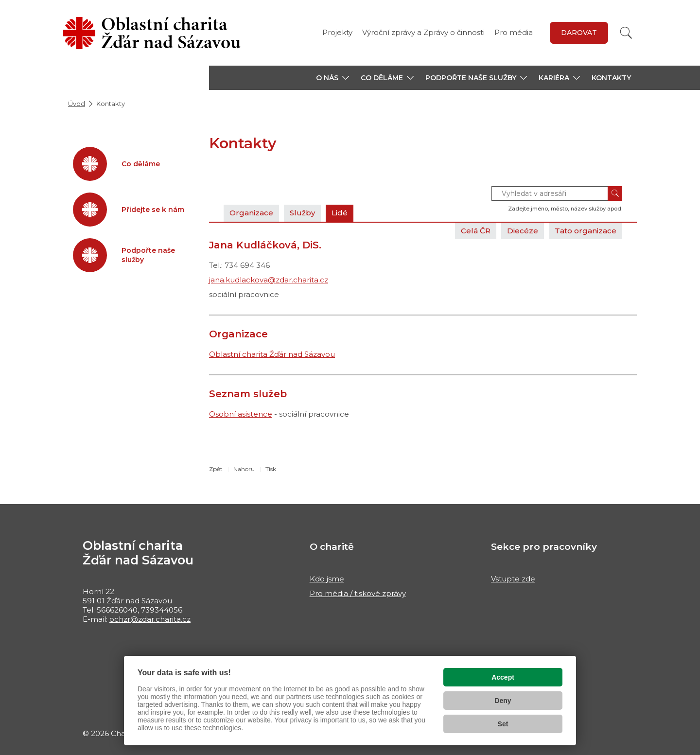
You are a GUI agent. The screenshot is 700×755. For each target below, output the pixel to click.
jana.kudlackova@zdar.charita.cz (269, 280)
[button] (332, 78)
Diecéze (523, 231)
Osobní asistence (241, 414)
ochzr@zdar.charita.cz (150, 619)
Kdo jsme (327, 579)
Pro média (514, 32)
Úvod (77, 104)
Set (503, 724)
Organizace (251, 213)
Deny (503, 701)
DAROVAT (579, 33)
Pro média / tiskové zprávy (358, 593)
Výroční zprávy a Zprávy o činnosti (423, 32)
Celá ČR (476, 231)
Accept (503, 677)
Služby (302, 213)
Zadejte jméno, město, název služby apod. (565, 209)
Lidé (340, 213)
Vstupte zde (513, 579)
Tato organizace (586, 231)
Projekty (337, 32)
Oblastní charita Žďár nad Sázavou (272, 354)
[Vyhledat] (626, 33)
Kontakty (611, 78)
